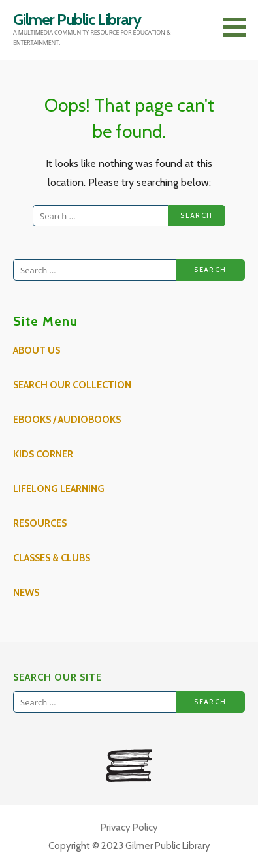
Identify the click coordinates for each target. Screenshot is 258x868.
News (26, 593)
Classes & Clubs (52, 558)
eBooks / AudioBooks (67, 420)
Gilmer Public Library (77, 19)
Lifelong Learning (59, 489)
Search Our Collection (72, 385)
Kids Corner (43, 454)
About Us (37, 350)
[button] (239, 27)
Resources (40, 523)
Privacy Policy (129, 828)
